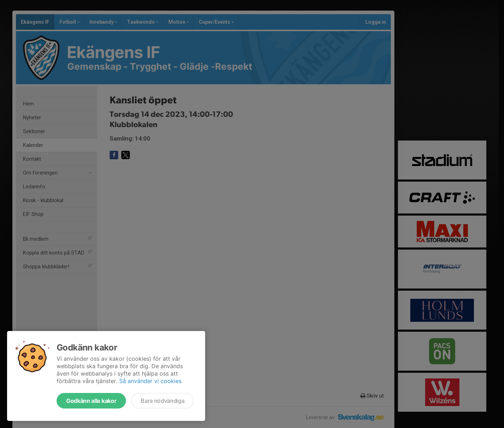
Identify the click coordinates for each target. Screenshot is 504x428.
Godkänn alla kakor (91, 401)
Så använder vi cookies (150, 381)
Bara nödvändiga (163, 401)
